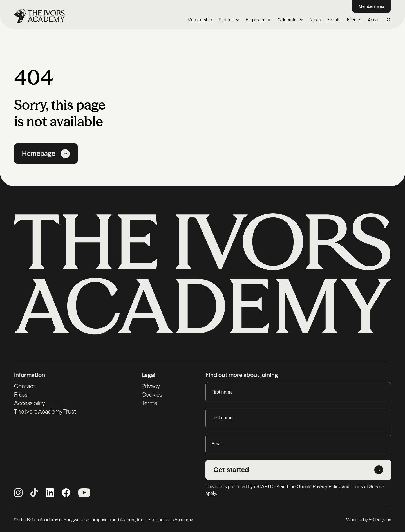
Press (21, 395)
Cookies (152, 395)
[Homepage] (39, 16)
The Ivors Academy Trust (45, 411)
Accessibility (30, 403)
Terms (149, 403)
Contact (25, 386)
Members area (371, 6)
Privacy (151, 386)
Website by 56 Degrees (369, 520)
